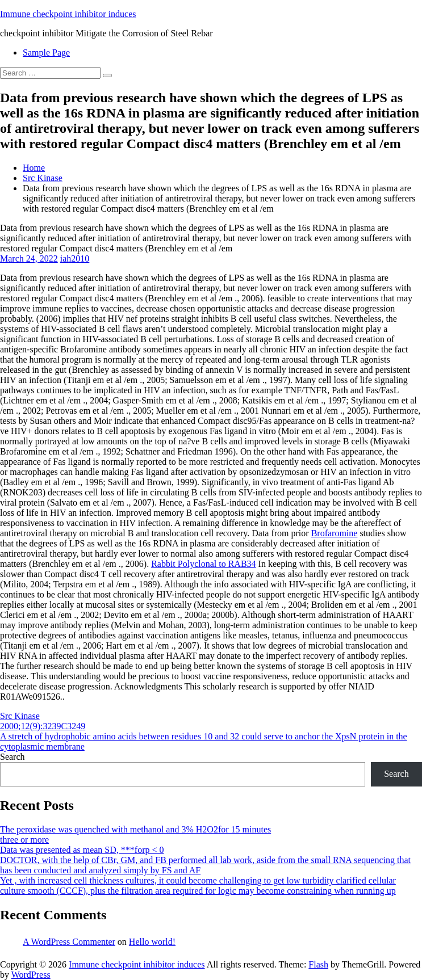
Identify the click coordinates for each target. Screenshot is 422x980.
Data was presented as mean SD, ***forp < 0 (82, 850)
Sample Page (46, 52)
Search (12, 757)
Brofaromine (335, 533)
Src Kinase (43, 178)
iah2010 (75, 258)
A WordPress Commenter (69, 942)
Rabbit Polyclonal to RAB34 (203, 564)
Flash (318, 964)
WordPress (31, 975)
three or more (24, 840)
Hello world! (152, 942)
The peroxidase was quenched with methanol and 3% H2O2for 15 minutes (135, 829)
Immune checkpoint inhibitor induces (68, 14)
